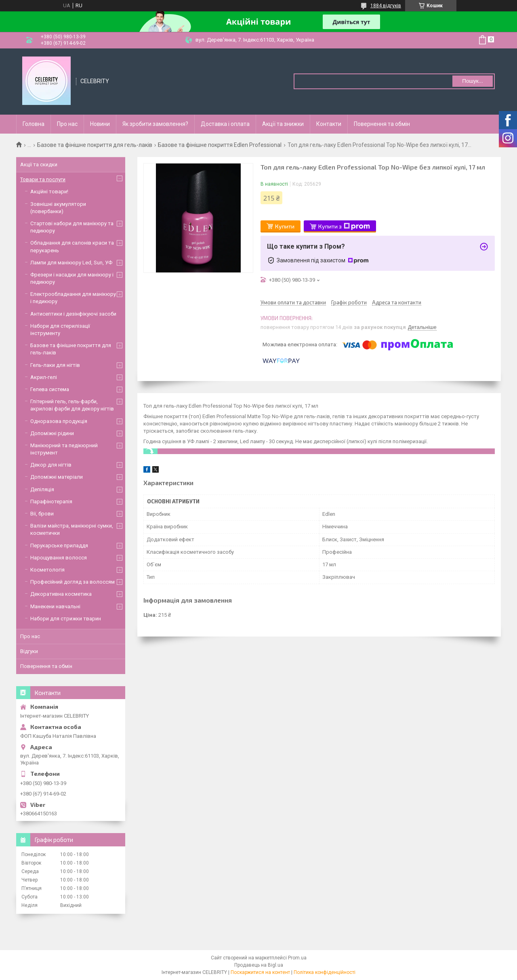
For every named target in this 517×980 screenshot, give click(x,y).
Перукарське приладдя (59, 545)
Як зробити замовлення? (155, 124)
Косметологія (47, 570)
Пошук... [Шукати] (472, 81)
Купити (285, 226)
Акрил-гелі (44, 377)
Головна (34, 124)
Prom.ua (297, 958)
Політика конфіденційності (325, 972)
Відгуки (29, 651)
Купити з (344, 226)
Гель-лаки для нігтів (55, 365)
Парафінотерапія (51, 502)
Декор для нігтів (51, 465)
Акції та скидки (39, 164)
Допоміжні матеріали (57, 477)
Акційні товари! (49, 192)
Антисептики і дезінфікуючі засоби (73, 314)
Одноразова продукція (59, 421)
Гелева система (50, 389)
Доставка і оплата (225, 124)
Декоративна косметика (61, 594)
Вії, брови (42, 514)
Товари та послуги (43, 179)
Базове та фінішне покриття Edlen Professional (220, 145)
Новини (100, 124)
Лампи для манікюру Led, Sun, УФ (71, 263)
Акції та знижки (283, 124)
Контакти (329, 124)
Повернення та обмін (382, 124)
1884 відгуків (386, 6)
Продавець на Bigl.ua (259, 965)
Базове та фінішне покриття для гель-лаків (95, 145)
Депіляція (42, 489)
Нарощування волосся (59, 558)
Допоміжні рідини (52, 433)
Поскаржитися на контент (260, 972)
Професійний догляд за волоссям (73, 582)
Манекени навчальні (55, 606)
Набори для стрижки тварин (66, 619)
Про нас (67, 124)
